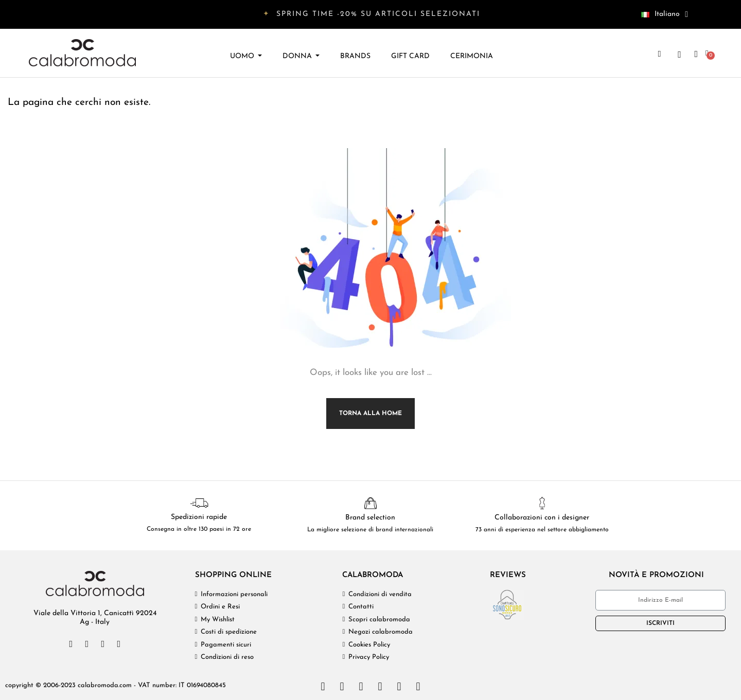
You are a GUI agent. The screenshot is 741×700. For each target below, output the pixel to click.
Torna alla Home (370, 414)
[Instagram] (103, 644)
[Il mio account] (696, 54)
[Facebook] (71, 644)
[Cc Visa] (323, 687)
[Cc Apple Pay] (399, 687)
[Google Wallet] (418, 687)
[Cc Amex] (361, 687)
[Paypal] (380, 687)
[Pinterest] (119, 644)
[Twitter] (87, 644)
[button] (659, 54)
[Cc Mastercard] (342, 687)
